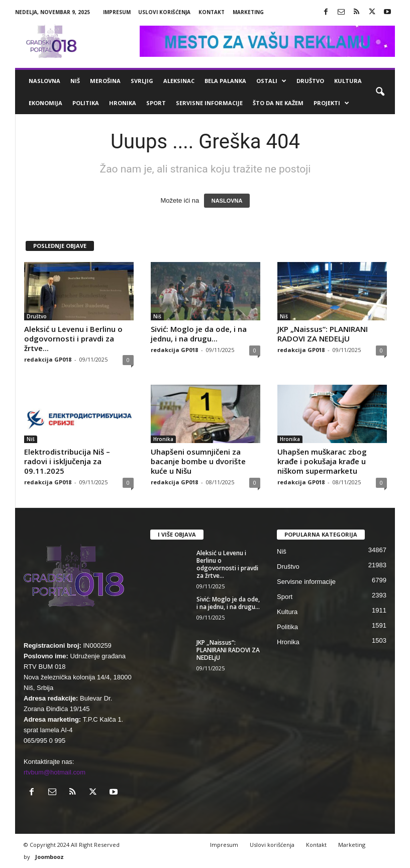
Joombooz (49, 857)
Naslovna (44, 81)
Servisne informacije (209, 103)
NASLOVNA (227, 201)
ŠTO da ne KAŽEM (278, 103)
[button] (380, 92)
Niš (75, 81)
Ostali (271, 81)
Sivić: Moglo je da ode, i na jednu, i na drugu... (199, 334)
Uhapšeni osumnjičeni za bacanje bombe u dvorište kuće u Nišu (198, 461)
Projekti (331, 103)
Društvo (310, 81)
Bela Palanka (225, 81)
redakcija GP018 (48, 359)
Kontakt (212, 12)
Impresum (117, 12)
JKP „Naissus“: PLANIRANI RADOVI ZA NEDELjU (323, 334)
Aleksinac (179, 81)
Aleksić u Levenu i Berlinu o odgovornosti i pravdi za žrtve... (73, 338)
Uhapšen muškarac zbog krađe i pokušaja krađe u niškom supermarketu (322, 461)
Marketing (248, 12)
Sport (156, 103)
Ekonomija (45, 103)
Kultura (348, 81)
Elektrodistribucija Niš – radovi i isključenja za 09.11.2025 (67, 461)
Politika (86, 103)
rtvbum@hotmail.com (55, 772)
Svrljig (142, 81)
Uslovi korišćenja (164, 12)
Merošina (105, 81)
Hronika (123, 103)
